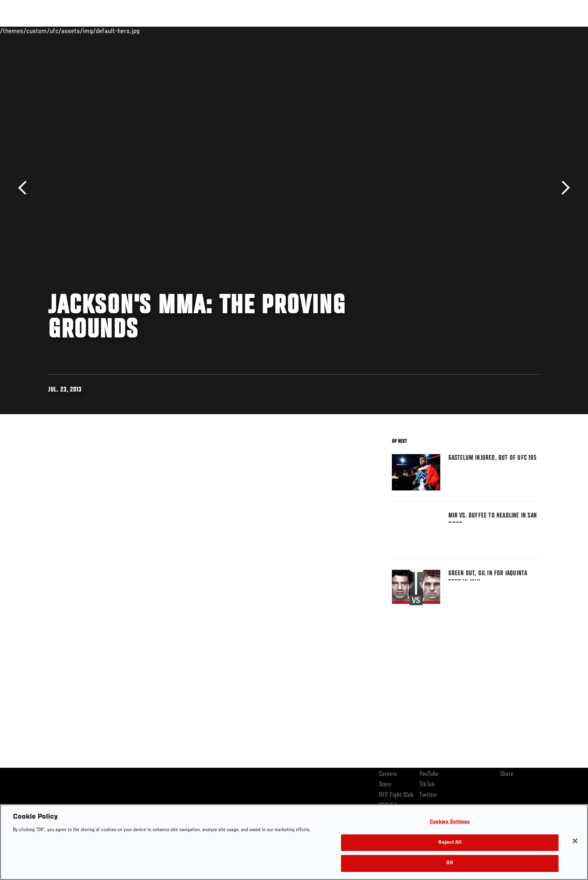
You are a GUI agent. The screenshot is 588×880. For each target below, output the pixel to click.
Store (385, 785)
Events (39, 31)
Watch (448, 31)
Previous (25, 188)
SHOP (523, 31)
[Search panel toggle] (544, 31)
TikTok (427, 785)
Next (563, 188)
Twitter (428, 795)
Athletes (109, 31)
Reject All (450, 843)
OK (450, 863)
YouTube (429, 774)
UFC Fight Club (396, 795)
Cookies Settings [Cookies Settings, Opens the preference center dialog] (450, 822)
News (141, 31)
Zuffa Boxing (487, 31)
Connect (415, 31)
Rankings (73, 31)
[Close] (575, 841)
